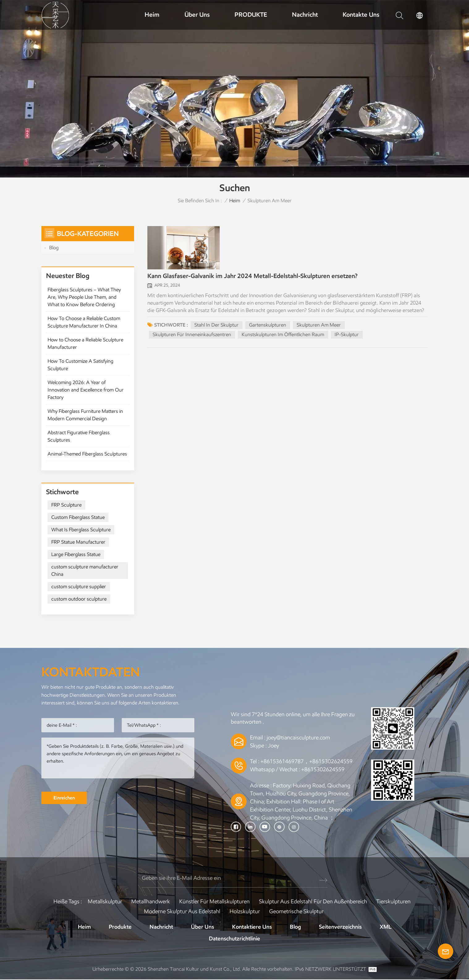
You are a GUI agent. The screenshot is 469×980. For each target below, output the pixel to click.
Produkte (120, 927)
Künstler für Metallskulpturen (214, 902)
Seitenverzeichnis (340, 927)
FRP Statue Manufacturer (78, 542)
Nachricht (305, 15)
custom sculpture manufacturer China (85, 571)
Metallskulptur (105, 902)
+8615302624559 (323, 770)
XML (386, 927)
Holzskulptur (245, 912)
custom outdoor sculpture (79, 599)
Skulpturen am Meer (319, 326)
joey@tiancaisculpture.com (298, 738)
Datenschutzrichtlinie (234, 939)
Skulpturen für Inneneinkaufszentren (192, 336)
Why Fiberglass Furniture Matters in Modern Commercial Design (85, 415)
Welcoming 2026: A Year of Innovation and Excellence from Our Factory (86, 390)
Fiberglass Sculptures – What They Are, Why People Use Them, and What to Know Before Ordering (84, 297)
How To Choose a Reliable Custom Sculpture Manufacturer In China (84, 322)
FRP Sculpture (66, 505)
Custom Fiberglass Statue (78, 518)
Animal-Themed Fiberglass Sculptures (87, 454)
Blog (54, 248)
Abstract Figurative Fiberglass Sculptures (79, 436)
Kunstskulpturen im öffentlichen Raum (283, 336)
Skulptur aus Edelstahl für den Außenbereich (313, 902)
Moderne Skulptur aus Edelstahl (182, 912)
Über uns (197, 15)
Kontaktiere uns (252, 927)
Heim (152, 15)
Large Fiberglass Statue (76, 555)
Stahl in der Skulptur (216, 326)
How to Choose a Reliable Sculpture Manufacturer (85, 343)
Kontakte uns (361, 15)
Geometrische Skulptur (296, 912)
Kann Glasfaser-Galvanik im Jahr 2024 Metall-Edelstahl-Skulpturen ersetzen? (252, 277)
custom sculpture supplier (79, 587)
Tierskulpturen (393, 902)
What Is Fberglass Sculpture (81, 530)
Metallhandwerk (151, 902)
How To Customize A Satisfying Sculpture (80, 365)
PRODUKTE (251, 15)
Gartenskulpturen (268, 326)
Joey (273, 746)
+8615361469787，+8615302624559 (306, 762)
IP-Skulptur (347, 336)
